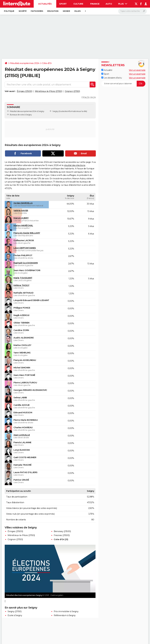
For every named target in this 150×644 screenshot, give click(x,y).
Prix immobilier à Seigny (66, 611)
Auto (109, 4)
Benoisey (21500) (62, 531)
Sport (63, 4)
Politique (9, 11)
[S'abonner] (123, 84)
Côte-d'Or (47, 63)
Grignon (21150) (72, 91)
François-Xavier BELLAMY (27, 233)
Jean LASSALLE (22, 435)
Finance (95, 4)
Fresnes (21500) (62, 535)
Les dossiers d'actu (112, 78)
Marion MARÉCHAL (23, 225)
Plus (123, 4)
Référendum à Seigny (65, 615)
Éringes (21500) (25, 91)
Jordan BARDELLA (23, 203)
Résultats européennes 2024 (25, 63)
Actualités (45, 4)
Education (53, 11)
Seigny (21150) (15, 611)
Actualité (107, 70)
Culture (78, 4)
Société (23, 11)
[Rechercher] (132, 11)
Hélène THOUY (21, 285)
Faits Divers (37, 11)
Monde (66, 11)
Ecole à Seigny (15, 615)
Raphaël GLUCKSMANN (26, 263)
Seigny (55, 111)
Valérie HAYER (21, 211)
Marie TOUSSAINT (23, 278)
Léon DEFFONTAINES (25, 248)
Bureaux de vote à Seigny (21, 115)
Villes (77, 11)
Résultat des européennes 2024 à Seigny (27, 111)
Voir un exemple (137, 70)
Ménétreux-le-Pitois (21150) (48, 91)
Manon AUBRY (21, 218)
